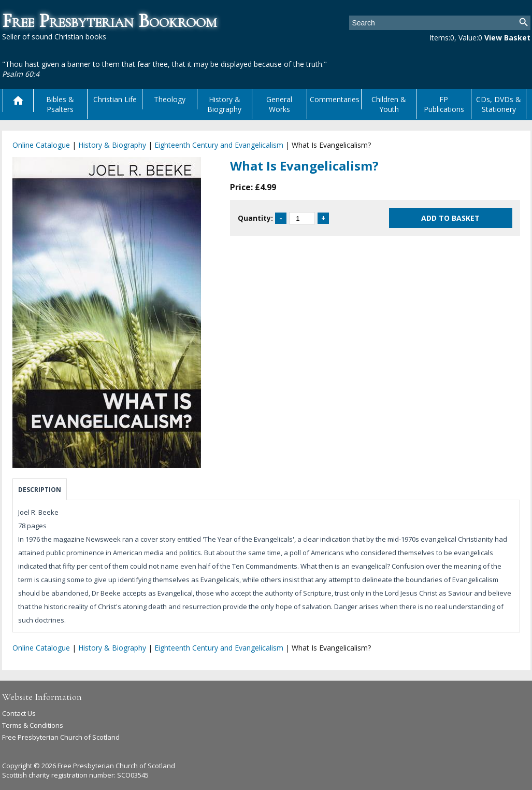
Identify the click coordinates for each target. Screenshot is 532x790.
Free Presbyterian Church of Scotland (61, 737)
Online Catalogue (41, 145)
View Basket (507, 38)
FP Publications (444, 104)
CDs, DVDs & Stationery (499, 104)
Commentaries (335, 99)
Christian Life (115, 99)
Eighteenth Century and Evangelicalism (219, 145)
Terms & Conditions (33, 725)
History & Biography (224, 104)
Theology (170, 99)
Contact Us (19, 713)
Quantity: (255, 218)
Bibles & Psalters (60, 104)
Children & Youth (389, 104)
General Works (279, 104)
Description (40, 490)
